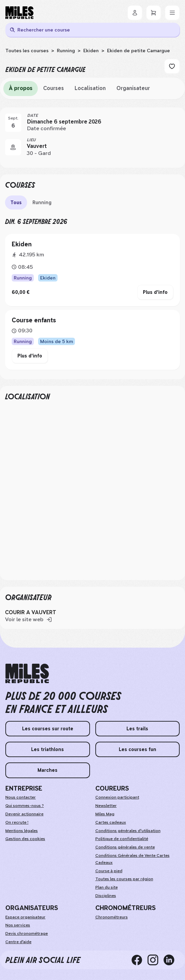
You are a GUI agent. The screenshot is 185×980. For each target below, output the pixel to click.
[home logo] (27, 674)
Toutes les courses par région (124, 879)
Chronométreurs (112, 917)
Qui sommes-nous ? (25, 806)
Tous (16, 202)
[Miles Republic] (19, 13)
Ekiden (91, 51)
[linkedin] (172, 960)
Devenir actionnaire (24, 814)
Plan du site (107, 887)
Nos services (18, 925)
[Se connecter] (135, 13)
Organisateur (133, 88)
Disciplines (106, 896)
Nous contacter (21, 797)
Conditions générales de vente (125, 847)
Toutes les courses (27, 51)
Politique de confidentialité (122, 839)
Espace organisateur (25, 917)
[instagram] (156, 960)
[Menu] (172, 13)
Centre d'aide (18, 942)
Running (66, 51)
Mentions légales (22, 831)
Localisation (90, 88)
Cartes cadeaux (111, 822)
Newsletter (106, 806)
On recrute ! (17, 822)
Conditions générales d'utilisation (128, 831)
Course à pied (109, 871)
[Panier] (154, 13)
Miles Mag (105, 814)
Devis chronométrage (27, 933)
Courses (54, 88)
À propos (21, 88)
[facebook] (140, 960)
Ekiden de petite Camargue (138, 51)
